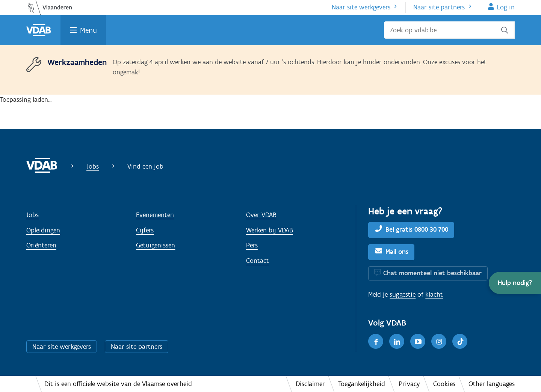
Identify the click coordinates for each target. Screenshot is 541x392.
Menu (88, 30)
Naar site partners (439, 7)
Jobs (93, 166)
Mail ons (397, 252)
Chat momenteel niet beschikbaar (432, 273)
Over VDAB (261, 215)
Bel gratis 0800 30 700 (417, 229)
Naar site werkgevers (361, 7)
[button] (515, 283)
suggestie (403, 294)
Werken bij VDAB (270, 230)
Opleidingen (43, 230)
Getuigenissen (156, 245)
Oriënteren (41, 245)
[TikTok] (460, 341)
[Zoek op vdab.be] (449, 30)
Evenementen (155, 215)
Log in (506, 7)
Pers (252, 245)
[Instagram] (439, 341)
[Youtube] (418, 341)
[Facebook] (376, 341)
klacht (434, 294)
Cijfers (145, 230)
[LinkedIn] (397, 341)
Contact (258, 261)
